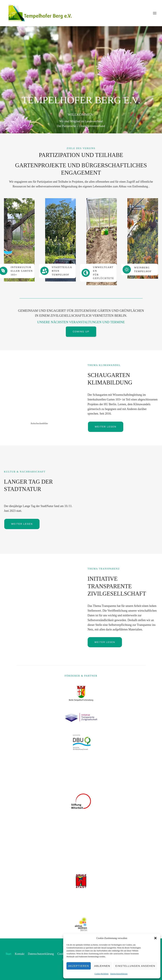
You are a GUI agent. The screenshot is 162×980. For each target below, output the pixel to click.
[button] (155, 938)
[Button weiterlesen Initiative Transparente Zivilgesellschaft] (105, 642)
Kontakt (20, 954)
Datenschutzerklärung (119, 974)
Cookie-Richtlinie (101, 974)
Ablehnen (102, 966)
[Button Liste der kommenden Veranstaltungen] (81, 332)
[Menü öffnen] (155, 13)
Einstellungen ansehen (135, 966)
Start (9, 954)
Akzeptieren (79, 966)
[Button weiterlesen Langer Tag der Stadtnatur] (22, 524)
